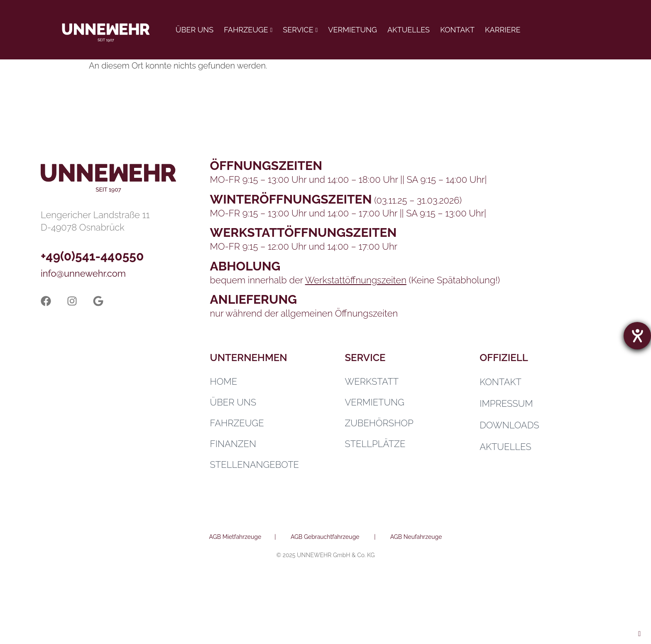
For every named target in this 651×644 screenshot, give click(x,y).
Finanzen (233, 444)
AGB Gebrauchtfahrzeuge (325, 537)
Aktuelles (409, 30)
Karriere (503, 30)
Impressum (506, 403)
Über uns (195, 30)
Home (224, 381)
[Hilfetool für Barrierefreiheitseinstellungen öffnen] (637, 336)
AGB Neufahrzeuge (416, 537)
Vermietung (352, 30)
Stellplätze (375, 444)
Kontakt (457, 30)
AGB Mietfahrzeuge (235, 537)
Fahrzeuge (246, 30)
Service (298, 30)
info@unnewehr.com (83, 273)
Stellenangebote (255, 465)
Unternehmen (249, 358)
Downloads (509, 425)
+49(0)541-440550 (92, 256)
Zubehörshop (379, 423)
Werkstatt (372, 381)
